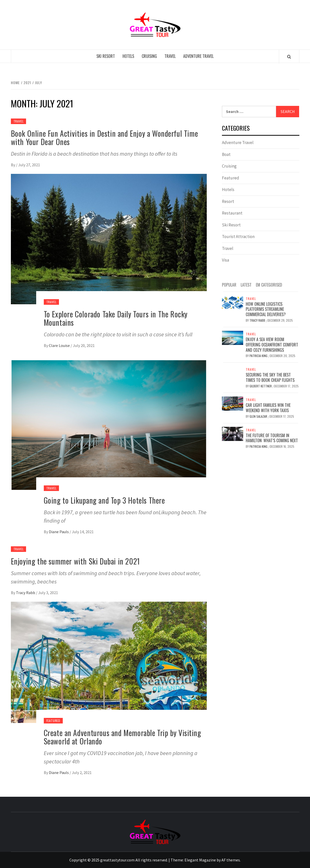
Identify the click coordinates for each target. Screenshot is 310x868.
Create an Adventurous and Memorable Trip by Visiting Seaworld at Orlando (122, 737)
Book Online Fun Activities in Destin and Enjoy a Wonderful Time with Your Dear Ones (105, 137)
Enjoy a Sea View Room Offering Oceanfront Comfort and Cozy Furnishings (272, 345)
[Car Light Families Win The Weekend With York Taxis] (233, 403)
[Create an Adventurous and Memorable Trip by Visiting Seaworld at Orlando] (109, 662)
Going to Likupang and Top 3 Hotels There (104, 500)
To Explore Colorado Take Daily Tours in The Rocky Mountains (116, 318)
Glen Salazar (259, 416)
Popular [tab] (229, 285)
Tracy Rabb (26, 593)
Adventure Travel (198, 56)
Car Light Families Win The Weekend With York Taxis (268, 408)
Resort (228, 201)
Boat (226, 154)
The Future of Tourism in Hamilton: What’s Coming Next (272, 438)
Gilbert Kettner (261, 386)
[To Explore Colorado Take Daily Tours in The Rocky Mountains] (109, 239)
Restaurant (232, 213)
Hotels (128, 56)
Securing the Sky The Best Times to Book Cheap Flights (270, 377)
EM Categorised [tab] (269, 285)
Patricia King (259, 356)
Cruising (149, 56)
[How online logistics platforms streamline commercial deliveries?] (233, 302)
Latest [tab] (246, 285)
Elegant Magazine (200, 860)
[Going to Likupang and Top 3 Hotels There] (109, 425)
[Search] (289, 57)
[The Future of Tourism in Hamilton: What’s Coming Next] (233, 433)
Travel (170, 56)
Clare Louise (60, 345)
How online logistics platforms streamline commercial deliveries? (266, 309)
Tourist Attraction (238, 237)
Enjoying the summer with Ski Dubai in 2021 (75, 561)
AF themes (231, 860)
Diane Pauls (59, 532)
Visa (225, 260)
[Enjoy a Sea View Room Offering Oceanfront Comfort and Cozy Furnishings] (233, 337)
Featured (53, 721)
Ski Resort (106, 56)
